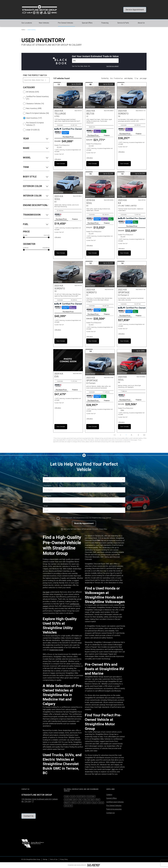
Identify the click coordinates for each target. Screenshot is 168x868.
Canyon (94, 803)
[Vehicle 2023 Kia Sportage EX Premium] (100, 364)
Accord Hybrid (81, 796)
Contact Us (110, 813)
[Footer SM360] (94, 865)
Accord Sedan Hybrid (71, 800)
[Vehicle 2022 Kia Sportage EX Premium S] (132, 276)
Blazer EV (67, 803)
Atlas (80, 800)
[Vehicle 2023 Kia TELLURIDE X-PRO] (68, 97)
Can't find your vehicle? (112, 66)
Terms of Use (54, 859)
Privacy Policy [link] (103, 529)
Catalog (109, 795)
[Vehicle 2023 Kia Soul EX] (68, 183)
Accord (73, 796)
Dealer (46, 475)
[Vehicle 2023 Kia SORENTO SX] (68, 272)
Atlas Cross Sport (89, 800)
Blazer (98, 800)
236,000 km (46, 248)
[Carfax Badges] (62, 133)
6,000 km (26, 248)
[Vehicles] (95, 61)
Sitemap (45, 859)
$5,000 (25, 235)
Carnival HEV (68, 806)
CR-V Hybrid (87, 803)
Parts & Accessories (114, 809)
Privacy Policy (64, 859)
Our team (46, 592)
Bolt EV (74, 803)
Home (23, 30)
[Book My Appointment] (84, 523)
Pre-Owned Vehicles (114, 805)
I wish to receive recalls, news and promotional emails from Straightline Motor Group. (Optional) (86, 518)
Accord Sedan (91, 796)
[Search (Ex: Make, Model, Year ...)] (36, 80)
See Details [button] (61, 164)
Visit (113, 769)
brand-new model (57, 650)
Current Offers (111, 798)
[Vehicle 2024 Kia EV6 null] (68, 360)
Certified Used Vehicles (115, 802)
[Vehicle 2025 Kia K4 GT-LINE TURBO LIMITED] (132, 187)
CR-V (80, 803)
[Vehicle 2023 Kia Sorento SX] (132, 97)
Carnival (101, 803)
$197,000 (47, 235)
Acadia (67, 796)
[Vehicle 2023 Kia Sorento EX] (100, 276)
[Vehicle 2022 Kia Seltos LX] (100, 97)
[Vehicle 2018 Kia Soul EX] (100, 187)
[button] (135, 10)
